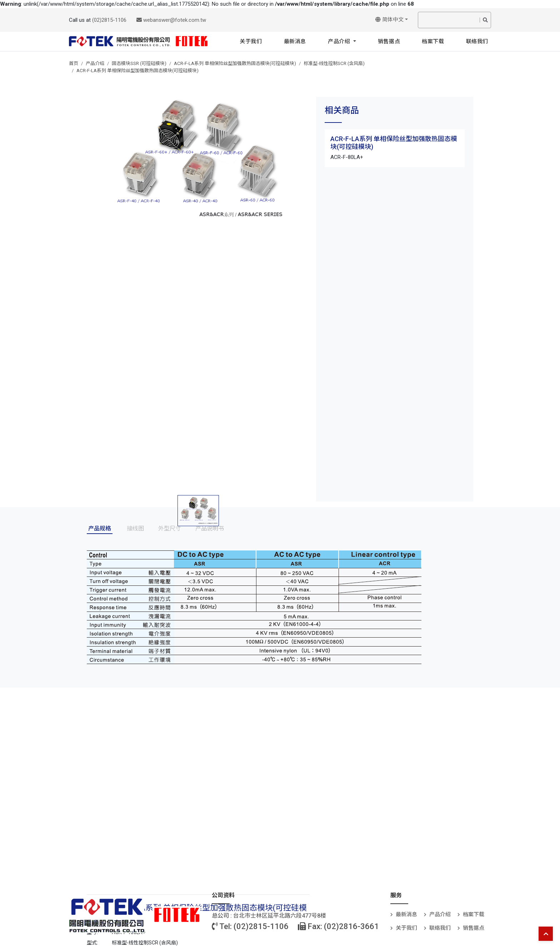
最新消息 (295, 41)
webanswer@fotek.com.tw (171, 20)
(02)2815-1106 (109, 20)
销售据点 (389, 41)
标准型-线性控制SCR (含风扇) (334, 63)
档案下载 (433, 41)
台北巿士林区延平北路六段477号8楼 (280, 916)
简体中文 (389, 20)
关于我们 (251, 41)
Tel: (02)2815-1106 (250, 926)
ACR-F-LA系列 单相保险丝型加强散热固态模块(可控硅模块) (235, 63)
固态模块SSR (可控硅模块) (139, 63)
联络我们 (477, 41)
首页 (74, 63)
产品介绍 (340, 41)
